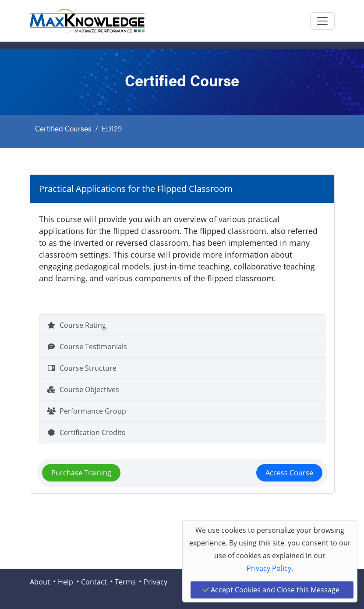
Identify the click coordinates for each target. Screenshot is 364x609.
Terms (125, 582)
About (40, 582)
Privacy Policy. (270, 568)
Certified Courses (63, 128)
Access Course (289, 473)
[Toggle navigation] (322, 21)
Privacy (155, 582)
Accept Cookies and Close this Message (271, 590)
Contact (94, 582)
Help (65, 582)
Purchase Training (81, 473)
